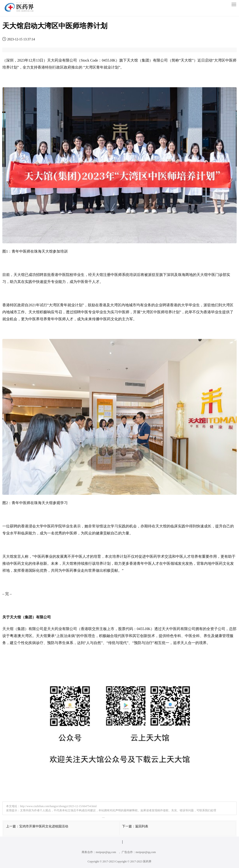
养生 (207, 636)
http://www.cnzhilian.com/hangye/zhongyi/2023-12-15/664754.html (58, 806)
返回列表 (142, 826)
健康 (99, 533)
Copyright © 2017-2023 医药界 (133, 861)
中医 (229, 60)
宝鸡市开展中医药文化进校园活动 (44, 826)
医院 (66, 275)
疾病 (32, 643)
